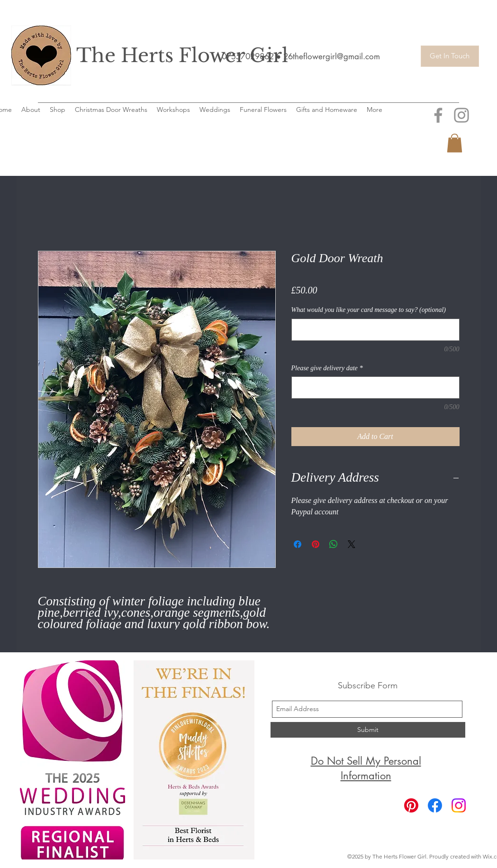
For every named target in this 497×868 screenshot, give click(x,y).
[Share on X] (352, 544)
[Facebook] (435, 805)
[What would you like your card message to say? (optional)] (375, 330)
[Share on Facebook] (298, 544)
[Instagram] (459, 805)
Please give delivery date (327, 368)
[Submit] (368, 730)
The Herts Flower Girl (182, 55)
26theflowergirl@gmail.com (332, 56)
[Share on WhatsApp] (334, 544)
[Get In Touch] (450, 56)
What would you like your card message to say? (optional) (369, 310)
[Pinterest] (411, 805)
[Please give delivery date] (375, 388)
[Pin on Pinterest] (316, 544)
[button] (455, 143)
